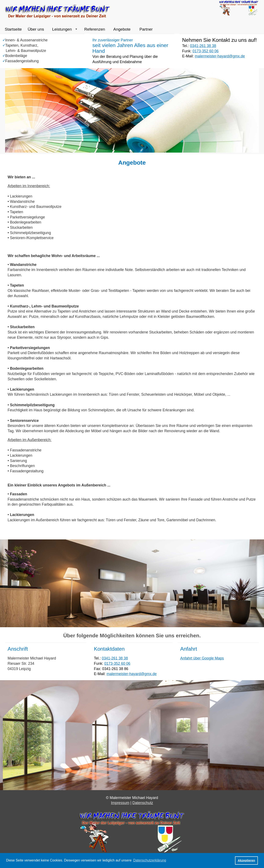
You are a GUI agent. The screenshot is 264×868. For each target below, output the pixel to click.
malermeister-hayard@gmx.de (220, 56)
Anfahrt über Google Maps (202, 658)
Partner (146, 29)
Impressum (120, 803)
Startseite (13, 29)
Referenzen (95, 29)
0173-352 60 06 (206, 51)
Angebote (122, 29)
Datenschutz (143, 803)
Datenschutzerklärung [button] (150, 860)
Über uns (36, 29)
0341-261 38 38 (203, 46)
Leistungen (62, 29)
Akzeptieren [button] (246, 860)
